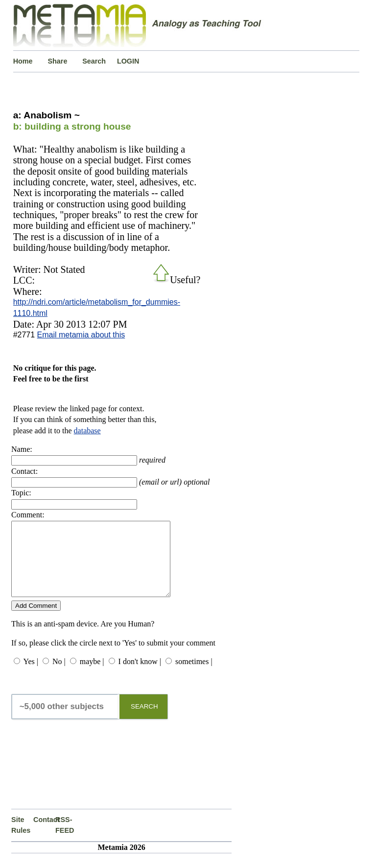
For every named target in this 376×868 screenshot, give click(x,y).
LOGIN (128, 61)
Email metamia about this (81, 335)
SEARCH (144, 721)
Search (94, 61)
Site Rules (21, 840)
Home (23, 61)
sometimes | (194, 676)
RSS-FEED (65, 840)
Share (57, 61)
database (87, 431)
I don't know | (140, 676)
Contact (44, 834)
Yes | (30, 676)
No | (59, 676)
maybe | (92, 676)
